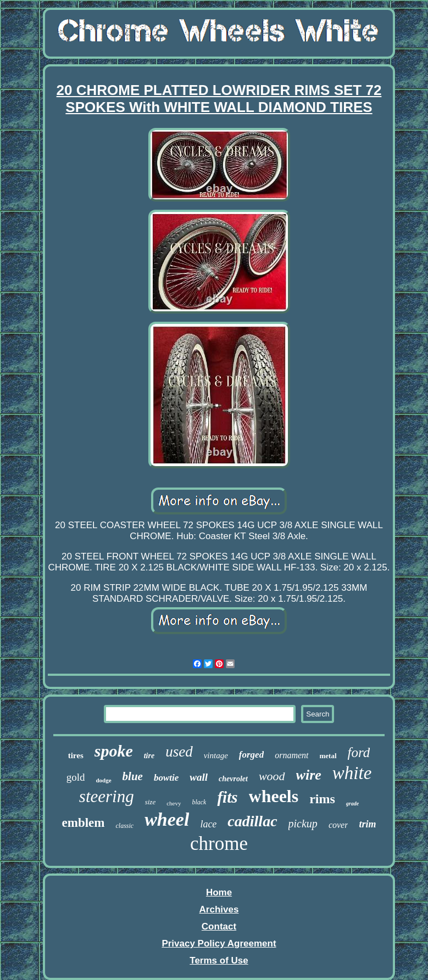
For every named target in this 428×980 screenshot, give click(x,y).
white (352, 773)
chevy (174, 803)
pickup (303, 824)
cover (338, 825)
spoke (114, 751)
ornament (291, 755)
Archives (219, 909)
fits (227, 797)
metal (328, 756)
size (151, 802)
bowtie (166, 778)
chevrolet (233, 779)
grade (352, 803)
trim (367, 824)
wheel (167, 819)
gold (76, 777)
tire (149, 756)
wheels (274, 796)
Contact (219, 926)
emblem (84, 823)
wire (309, 775)
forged (251, 755)
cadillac (252, 821)
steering (107, 796)
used (179, 752)
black (199, 802)
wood (272, 776)
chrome (219, 844)
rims (322, 799)
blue (133, 776)
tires (76, 755)
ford (359, 752)
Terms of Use (219, 961)
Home (219, 892)
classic (124, 826)
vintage (216, 755)
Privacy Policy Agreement (219, 943)
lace (208, 824)
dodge (103, 780)
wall (199, 777)
